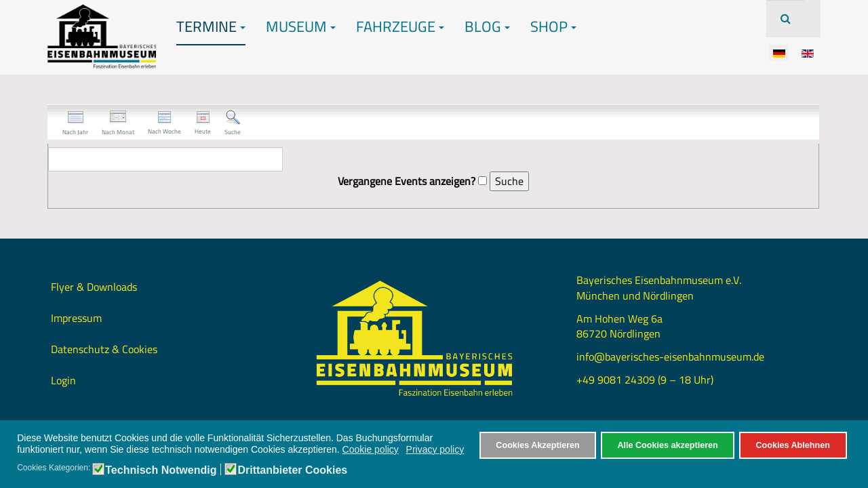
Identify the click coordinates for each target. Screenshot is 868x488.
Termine (211, 26)
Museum (301, 26)
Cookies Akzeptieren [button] (537, 445)
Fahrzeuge (400, 26)
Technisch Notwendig (161, 470)
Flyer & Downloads (94, 287)
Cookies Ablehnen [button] (792, 445)
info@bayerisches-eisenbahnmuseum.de (670, 357)
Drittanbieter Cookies (292, 470)
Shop (553, 26)
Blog (487, 26)
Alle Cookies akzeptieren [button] (667, 445)
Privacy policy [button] (435, 449)
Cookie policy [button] (371, 449)
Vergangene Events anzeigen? (407, 181)
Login (63, 380)
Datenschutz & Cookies (104, 349)
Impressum (76, 318)
